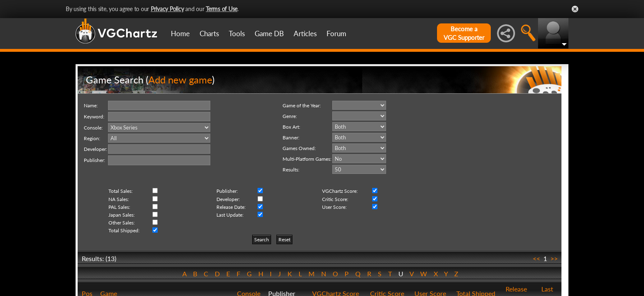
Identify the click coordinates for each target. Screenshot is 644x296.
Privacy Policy (167, 9)
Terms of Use (222, 9)
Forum (336, 34)
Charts (209, 34)
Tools (237, 34)
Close (575, 9)
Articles (305, 34)
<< (536, 258)
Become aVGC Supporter (464, 33)
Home (180, 34)
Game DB (269, 34)
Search (262, 239)
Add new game (180, 80)
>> (554, 258)
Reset (284, 239)
